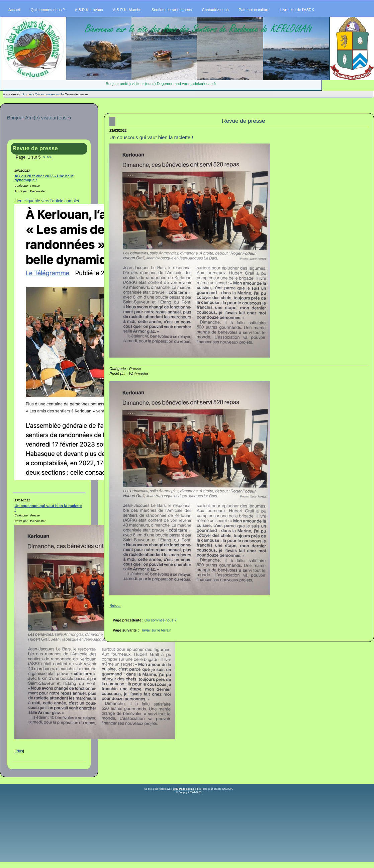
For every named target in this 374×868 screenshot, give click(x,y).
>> (49, 157)
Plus (19, 751)
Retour (115, 605)
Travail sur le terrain (156, 630)
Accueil (27, 94)
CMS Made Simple (183, 789)
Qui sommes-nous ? (49, 94)
